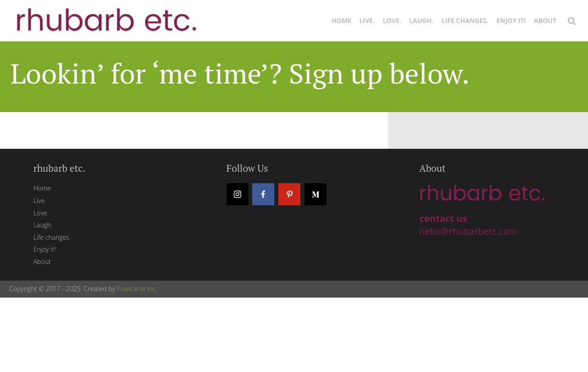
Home (342, 20)
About (545, 20)
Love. (392, 20)
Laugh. (421, 20)
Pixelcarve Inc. (137, 289)
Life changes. (465, 20)
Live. (367, 20)
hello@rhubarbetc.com (468, 231)
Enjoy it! (511, 20)
